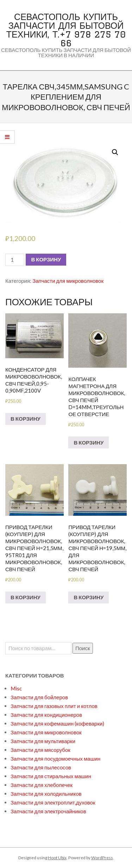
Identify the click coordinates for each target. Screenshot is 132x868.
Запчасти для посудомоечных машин (55, 759)
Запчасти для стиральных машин (51, 776)
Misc (16, 688)
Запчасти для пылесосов (41, 767)
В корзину (46, 259)
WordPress (102, 858)
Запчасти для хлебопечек (42, 785)
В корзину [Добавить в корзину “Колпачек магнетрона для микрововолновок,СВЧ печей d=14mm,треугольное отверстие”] (89, 442)
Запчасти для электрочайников (48, 811)
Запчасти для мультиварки (43, 741)
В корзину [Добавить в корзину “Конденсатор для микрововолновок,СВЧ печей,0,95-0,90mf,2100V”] (26, 419)
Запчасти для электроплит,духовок (53, 802)
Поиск (83, 648)
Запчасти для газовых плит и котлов (54, 706)
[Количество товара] (15, 260)
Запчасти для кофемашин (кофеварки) (57, 723)
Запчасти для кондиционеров (46, 715)
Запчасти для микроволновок (68, 281)
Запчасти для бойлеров (39, 697)
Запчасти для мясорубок (40, 750)
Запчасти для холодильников (46, 794)
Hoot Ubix (57, 858)
